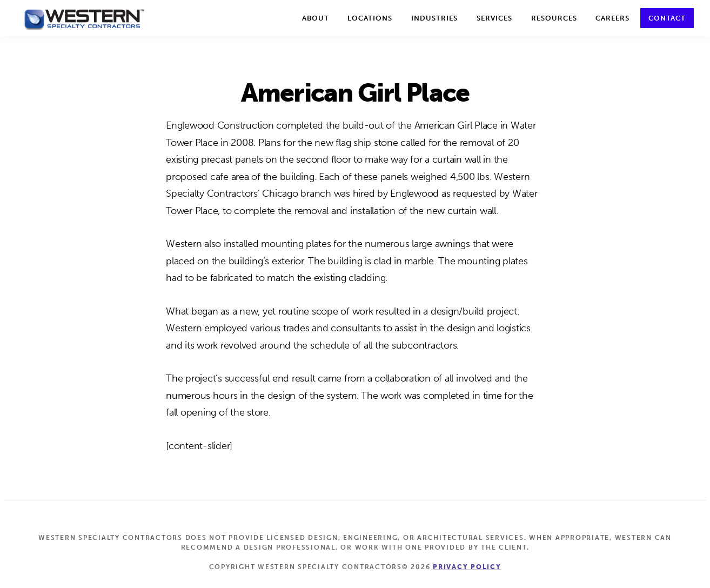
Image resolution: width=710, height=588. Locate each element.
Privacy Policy (467, 567)
